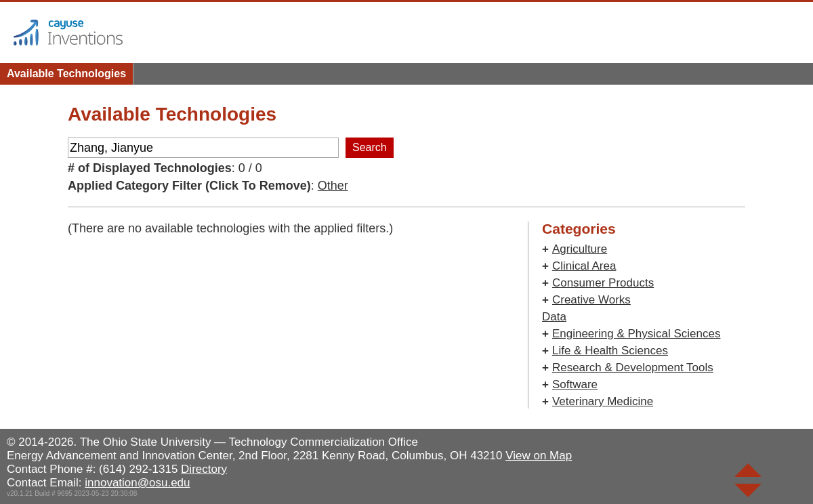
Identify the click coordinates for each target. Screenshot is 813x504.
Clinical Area (584, 266)
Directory (204, 469)
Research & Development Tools (633, 367)
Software (575, 384)
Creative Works (591, 300)
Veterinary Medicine (603, 401)
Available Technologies (66, 73)
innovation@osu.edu (137, 483)
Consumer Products (603, 283)
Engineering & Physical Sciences (637, 334)
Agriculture (580, 249)
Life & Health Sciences (610, 351)
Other (333, 186)
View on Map (539, 456)
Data (554, 317)
